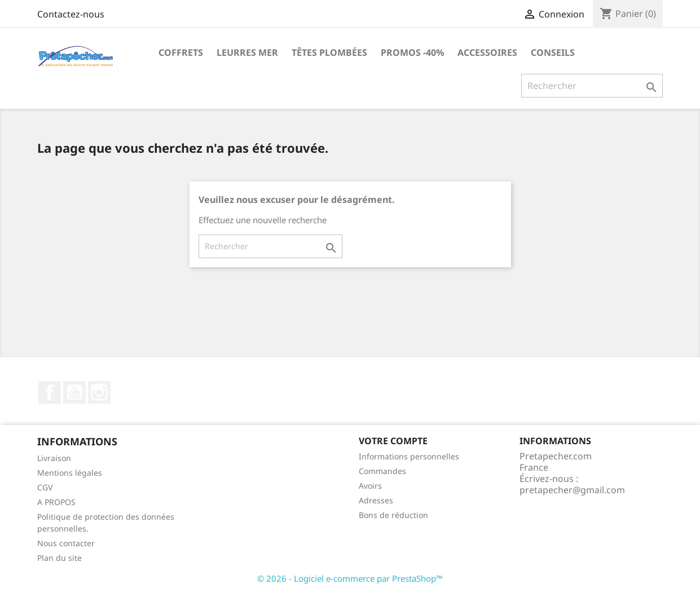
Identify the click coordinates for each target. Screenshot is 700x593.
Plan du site (60, 558)
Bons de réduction (393, 515)
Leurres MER (247, 52)
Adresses (376, 500)
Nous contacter (66, 543)
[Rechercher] (592, 86)
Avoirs (370, 486)
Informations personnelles (409, 456)
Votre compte (393, 441)
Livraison (54, 458)
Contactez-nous (71, 14)
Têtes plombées (329, 52)
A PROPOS (56, 502)
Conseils (553, 52)
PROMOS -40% (412, 52)
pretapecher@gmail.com (572, 490)
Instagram (99, 392)
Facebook (50, 392)
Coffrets (181, 52)
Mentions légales (70, 473)
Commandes (382, 471)
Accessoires (487, 52)
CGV (45, 487)
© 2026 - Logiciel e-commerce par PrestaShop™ (350, 578)
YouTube (74, 392)
